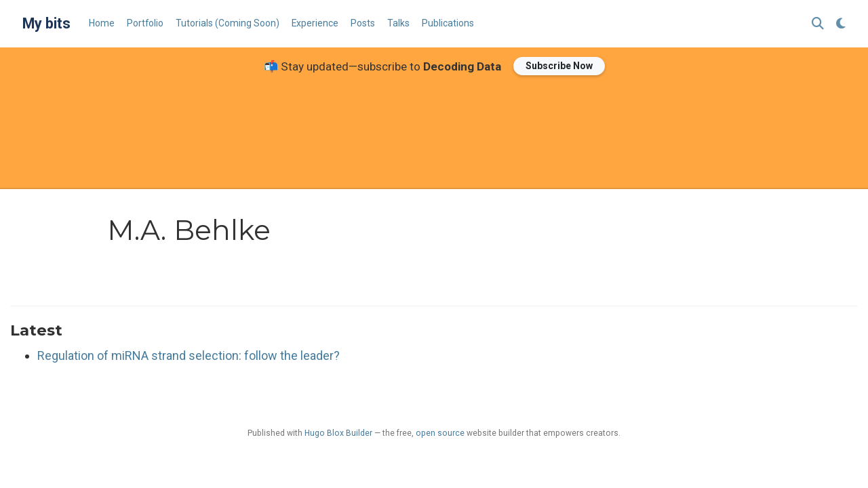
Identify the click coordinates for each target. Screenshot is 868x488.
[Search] (818, 24)
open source (440, 433)
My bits (46, 23)
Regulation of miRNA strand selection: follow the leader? (189, 355)
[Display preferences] (841, 24)
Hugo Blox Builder (338, 433)
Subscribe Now (559, 66)
